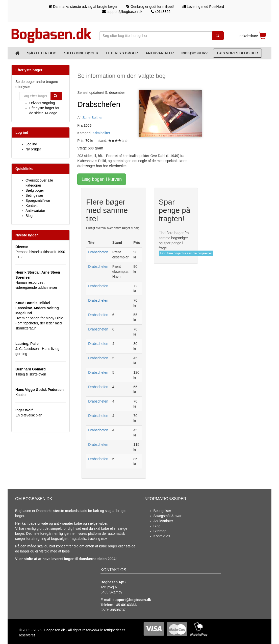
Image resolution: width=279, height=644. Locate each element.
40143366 (161, 12)
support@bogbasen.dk (122, 12)
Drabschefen (98, 252)
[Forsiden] (17, 53)
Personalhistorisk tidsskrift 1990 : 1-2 (40, 252)
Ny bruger (33, 149)
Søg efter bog (42, 53)
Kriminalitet (101, 133)
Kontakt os (162, 536)
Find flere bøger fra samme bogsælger (186, 253)
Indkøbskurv (194, 53)
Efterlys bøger (122, 53)
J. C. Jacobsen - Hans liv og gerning (37, 349)
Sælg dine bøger (81, 53)
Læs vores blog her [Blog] (237, 53)
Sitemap (160, 531)
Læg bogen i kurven (102, 179)
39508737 (118, 610)
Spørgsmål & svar (168, 516)
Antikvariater (160, 53)
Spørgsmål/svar (38, 201)
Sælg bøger (35, 190)
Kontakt (31, 206)
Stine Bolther (92, 118)
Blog (29, 216)
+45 (125, 605)
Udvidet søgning (42, 103)
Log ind (31, 144)
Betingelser (34, 195)
